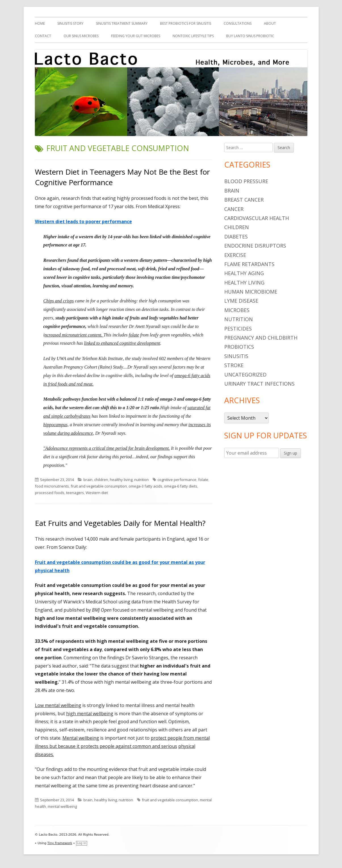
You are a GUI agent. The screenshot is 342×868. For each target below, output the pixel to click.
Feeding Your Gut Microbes (136, 36)
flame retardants (249, 264)
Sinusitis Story (70, 23)
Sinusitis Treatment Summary (122, 23)
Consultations (238, 23)
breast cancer (244, 200)
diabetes (236, 237)
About (270, 23)
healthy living (121, 480)
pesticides (238, 329)
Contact (43, 36)
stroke (234, 365)
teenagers (75, 493)
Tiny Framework (60, 843)
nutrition (141, 480)
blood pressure (246, 181)
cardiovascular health (257, 218)
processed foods (50, 493)
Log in (82, 843)
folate (203, 480)
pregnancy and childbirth (261, 338)
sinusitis (236, 356)
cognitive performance (177, 480)
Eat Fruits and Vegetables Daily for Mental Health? (120, 523)
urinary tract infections (259, 384)
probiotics (239, 347)
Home (40, 23)
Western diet (97, 493)
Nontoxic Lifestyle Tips (193, 36)
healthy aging (244, 273)
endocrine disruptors (255, 246)
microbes (237, 310)
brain (88, 480)
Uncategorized (245, 375)
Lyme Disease (241, 301)
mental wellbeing (62, 806)
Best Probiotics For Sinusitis (186, 23)
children (101, 480)
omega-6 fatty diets (181, 486)
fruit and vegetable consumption (99, 486)
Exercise (235, 255)
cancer (234, 209)
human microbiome (251, 292)
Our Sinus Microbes (81, 36)
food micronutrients (52, 486)
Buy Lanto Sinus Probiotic (250, 36)
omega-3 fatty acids (145, 486)
